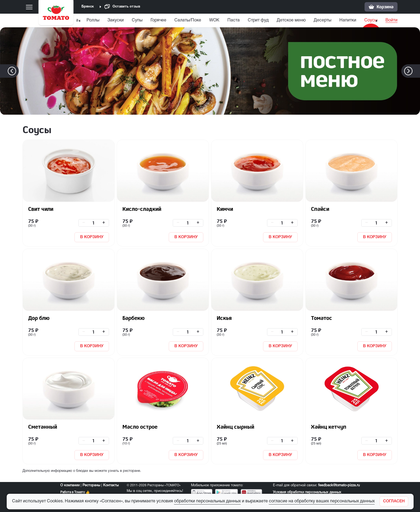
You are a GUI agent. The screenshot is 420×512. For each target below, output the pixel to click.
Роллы (86, 20)
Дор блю (39, 318)
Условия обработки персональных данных (307, 492)
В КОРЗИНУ (92, 237)
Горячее (151, 20)
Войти (391, 20)
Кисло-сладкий (142, 209)
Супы (130, 20)
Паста (227, 20)
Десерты (316, 20)
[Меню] (29, 7)
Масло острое (140, 427)
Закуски (109, 20)
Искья (224, 318)
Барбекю (134, 318)
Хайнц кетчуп (329, 427)
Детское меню (284, 20)
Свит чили (41, 209)
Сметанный (43, 427)
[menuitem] (86, 22)
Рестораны (91, 485)
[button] (416, 71)
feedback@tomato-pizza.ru (339, 485)
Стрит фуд (251, 20)
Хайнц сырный (235, 427)
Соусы (364, 20)
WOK (207, 20)
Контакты (111, 485)
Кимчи (225, 209)
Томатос (322, 318)
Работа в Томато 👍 (75, 492)
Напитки (341, 20)
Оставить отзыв (122, 7)
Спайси (320, 209)
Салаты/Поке (181, 20)
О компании (70, 485)
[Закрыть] (394, 501)
